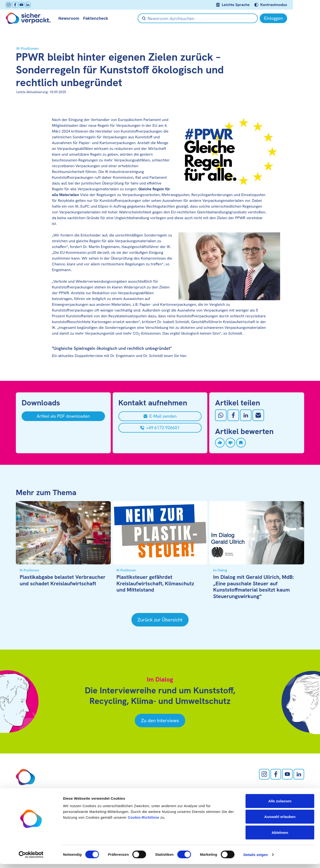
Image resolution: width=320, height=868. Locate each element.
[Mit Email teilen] (258, 415)
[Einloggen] (290, 18)
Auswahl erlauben (280, 821)
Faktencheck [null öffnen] (106, 18)
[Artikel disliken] (230, 443)
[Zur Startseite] (38, 18)
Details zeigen (255, 858)
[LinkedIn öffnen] (38, 5)
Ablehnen (280, 836)
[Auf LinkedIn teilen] (246, 415)
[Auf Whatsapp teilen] (221, 415)
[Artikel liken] (220, 443)
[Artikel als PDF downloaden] (63, 416)
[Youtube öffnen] (31, 5)
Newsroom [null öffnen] (79, 18)
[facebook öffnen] (25, 5)
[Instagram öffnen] (19, 5)
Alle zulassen (280, 805)
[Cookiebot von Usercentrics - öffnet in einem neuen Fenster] (31, 859)
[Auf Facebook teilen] (233, 415)
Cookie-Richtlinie (144, 821)
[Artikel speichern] (241, 443)
